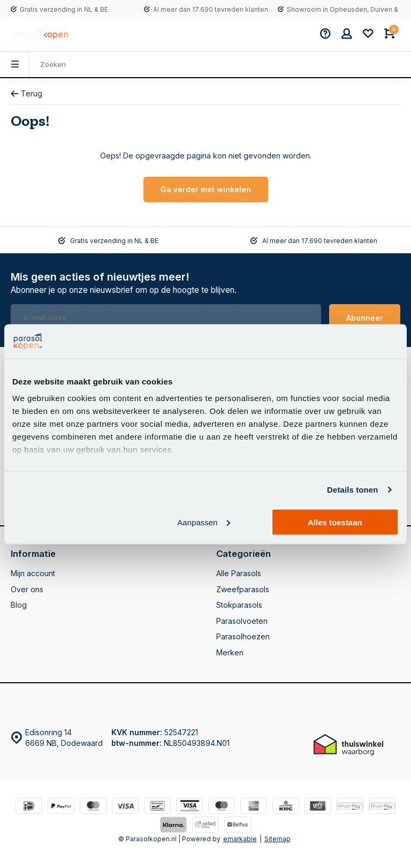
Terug (26, 93)
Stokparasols (239, 605)
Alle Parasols (239, 573)
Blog (19, 605)
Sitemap (277, 839)
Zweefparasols (243, 589)
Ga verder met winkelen (206, 189)
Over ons (27, 589)
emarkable (240, 839)
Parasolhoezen (243, 636)
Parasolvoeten (242, 621)
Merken (230, 652)
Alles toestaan (335, 522)
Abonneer (365, 318)
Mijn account (33, 573)
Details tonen (352, 490)
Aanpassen (204, 522)
